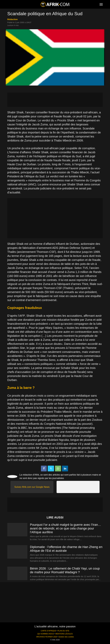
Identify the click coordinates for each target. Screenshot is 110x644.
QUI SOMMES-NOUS (46, 634)
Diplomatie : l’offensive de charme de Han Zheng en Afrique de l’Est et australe (66, 549)
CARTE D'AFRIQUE (48, 631)
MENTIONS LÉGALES (64, 634)
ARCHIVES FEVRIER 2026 (46, 637)
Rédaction (13, 19)
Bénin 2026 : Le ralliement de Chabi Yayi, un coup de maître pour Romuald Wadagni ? (65, 570)
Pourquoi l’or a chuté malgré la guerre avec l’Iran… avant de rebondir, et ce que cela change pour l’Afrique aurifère (65, 528)
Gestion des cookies (66, 637)
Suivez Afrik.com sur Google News (32, 487)
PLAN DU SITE (63, 631)
